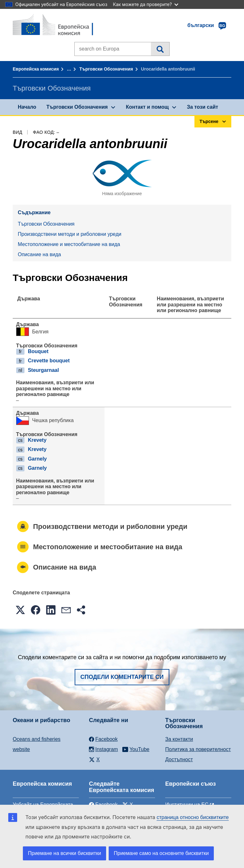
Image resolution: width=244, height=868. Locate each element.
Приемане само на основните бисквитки (161, 853)
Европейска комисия (36, 69)
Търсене (160, 49)
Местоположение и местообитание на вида (69, 244)
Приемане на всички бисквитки (64, 853)
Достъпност (179, 759)
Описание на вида (39, 254)
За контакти (179, 739)
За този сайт (202, 107)
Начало (27, 107)
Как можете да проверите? (146, 4)
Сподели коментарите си (122, 677)
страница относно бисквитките (193, 817)
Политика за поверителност (198, 749)
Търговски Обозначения (106, 69)
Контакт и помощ (147, 107)
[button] (20, 610)
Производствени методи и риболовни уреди (70, 234)
